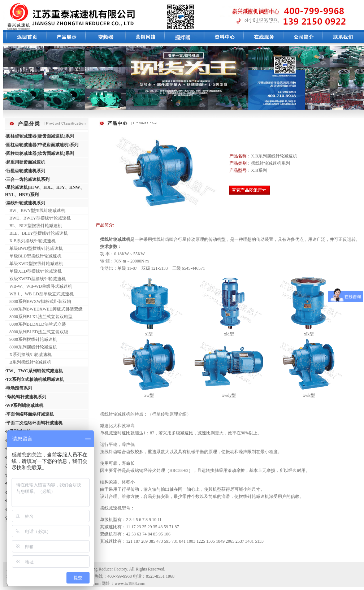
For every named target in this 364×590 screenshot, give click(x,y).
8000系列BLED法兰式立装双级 (37, 332)
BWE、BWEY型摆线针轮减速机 (38, 218)
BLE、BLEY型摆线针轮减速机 (36, 233)
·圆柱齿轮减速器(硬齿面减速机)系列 (40, 136)
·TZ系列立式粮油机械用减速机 (34, 379)
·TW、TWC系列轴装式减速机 (34, 371)
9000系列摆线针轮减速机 (31, 339)
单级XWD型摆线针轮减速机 (34, 264)
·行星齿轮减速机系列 (25, 171)
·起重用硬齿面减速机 (25, 162)
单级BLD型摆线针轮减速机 (33, 256)
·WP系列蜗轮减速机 (24, 405)
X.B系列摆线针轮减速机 (30, 241)
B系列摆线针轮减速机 (28, 362)
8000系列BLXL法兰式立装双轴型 (39, 317)
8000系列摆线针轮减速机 (31, 347)
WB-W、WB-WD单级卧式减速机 (39, 286)
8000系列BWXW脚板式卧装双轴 (38, 301)
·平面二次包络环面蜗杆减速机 (34, 423)
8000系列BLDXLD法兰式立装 (36, 324)
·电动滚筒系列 (19, 388)
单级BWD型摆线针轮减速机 (34, 248)
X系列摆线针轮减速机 (28, 355)
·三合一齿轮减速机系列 (27, 179)
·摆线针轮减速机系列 (25, 203)
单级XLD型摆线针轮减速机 (33, 271)
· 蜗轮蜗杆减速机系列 (26, 397)
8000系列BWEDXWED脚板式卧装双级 (44, 309)
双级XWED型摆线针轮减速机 (35, 279)
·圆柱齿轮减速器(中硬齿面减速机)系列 (42, 145)
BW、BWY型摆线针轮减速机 (35, 211)
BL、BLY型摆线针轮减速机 (34, 226)
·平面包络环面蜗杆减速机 (29, 414)
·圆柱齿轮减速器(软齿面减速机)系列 (40, 153)
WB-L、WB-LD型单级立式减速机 (39, 294)
